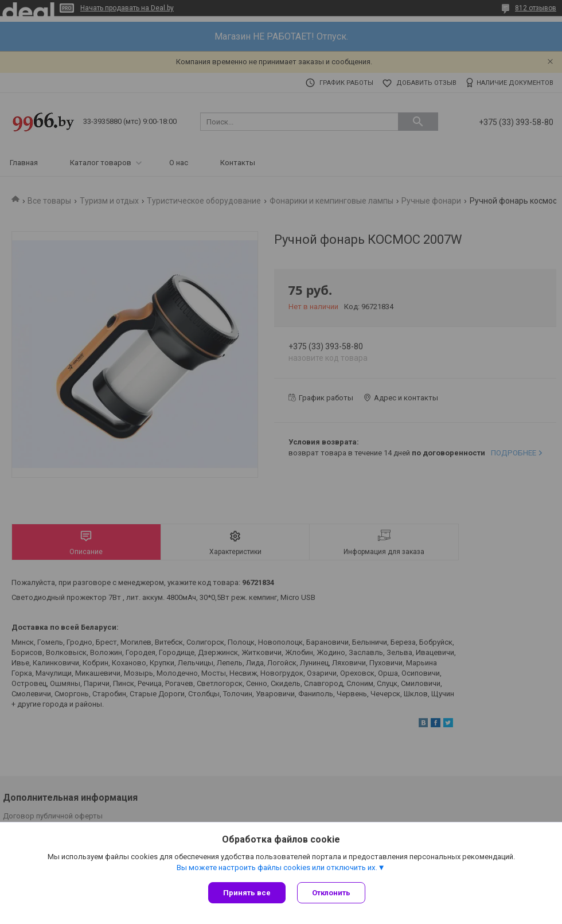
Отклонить (331, 893)
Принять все (247, 893)
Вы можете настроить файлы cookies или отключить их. (277, 868)
